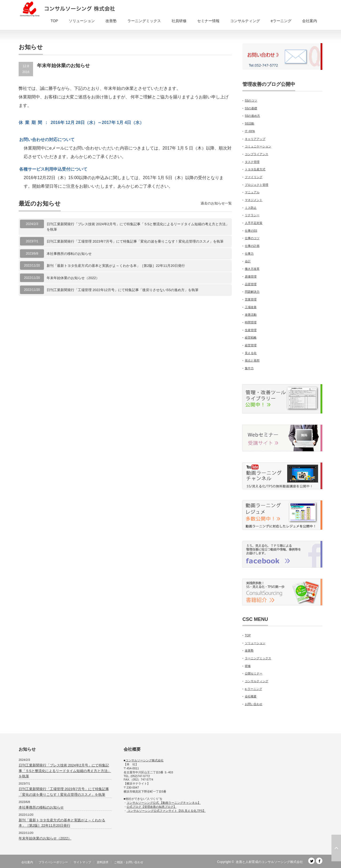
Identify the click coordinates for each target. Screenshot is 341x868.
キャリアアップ (255, 139)
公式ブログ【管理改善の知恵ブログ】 (151, 807)
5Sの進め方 (252, 116)
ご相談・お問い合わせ (129, 862)
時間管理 (251, 322)
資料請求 (103, 862)
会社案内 (310, 21)
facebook (319, 861)
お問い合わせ (254, 704)
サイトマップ (82, 862)
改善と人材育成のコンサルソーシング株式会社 (269, 862)
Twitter (311, 861)
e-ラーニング (253, 689)
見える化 (251, 353)
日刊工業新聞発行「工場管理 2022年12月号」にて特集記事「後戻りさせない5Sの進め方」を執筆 (123, 290)
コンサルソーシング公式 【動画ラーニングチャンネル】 (164, 803)
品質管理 (251, 284)
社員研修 (179, 21)
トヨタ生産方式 (255, 169)
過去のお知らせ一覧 (216, 203)
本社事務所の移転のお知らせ (69, 254)
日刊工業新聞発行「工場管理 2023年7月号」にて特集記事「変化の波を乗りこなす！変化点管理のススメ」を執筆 (135, 241)
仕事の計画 (252, 246)
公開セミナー (254, 673)
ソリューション (82, 21)
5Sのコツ (251, 101)
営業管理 (251, 299)
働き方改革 (252, 269)
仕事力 (249, 254)
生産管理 (251, 330)
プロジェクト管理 (257, 185)
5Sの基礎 (251, 108)
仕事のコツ (252, 238)
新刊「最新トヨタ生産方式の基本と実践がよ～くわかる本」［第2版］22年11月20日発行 (116, 266)
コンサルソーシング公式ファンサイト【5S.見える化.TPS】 (166, 811)
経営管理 (251, 345)
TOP (54, 21)
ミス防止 (251, 208)
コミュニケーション (258, 146)
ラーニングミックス (144, 21)
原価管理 (251, 276)
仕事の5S (251, 231)
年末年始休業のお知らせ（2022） (73, 278)
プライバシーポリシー (53, 862)
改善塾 (111, 21)
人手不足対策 (254, 223)
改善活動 (251, 315)
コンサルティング (245, 21)
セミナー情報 (208, 21)
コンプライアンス (257, 154)
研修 (248, 666)
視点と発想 (252, 360)
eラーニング (281, 21)
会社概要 (251, 696)
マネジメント (254, 200)
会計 (248, 261)
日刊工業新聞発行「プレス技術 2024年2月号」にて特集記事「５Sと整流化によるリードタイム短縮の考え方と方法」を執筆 (138, 227)
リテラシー (252, 215)
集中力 (249, 368)
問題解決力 (252, 292)
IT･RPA (250, 131)
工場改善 (251, 307)
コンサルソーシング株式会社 (145, 760)
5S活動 (249, 123)
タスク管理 (252, 162)
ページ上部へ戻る (336, 848)
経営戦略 (251, 337)
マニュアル (252, 192)
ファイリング (254, 177)
